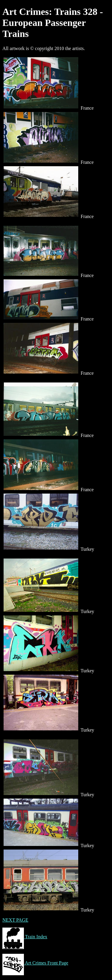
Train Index (25, 937)
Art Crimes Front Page (35, 963)
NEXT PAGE (15, 920)
